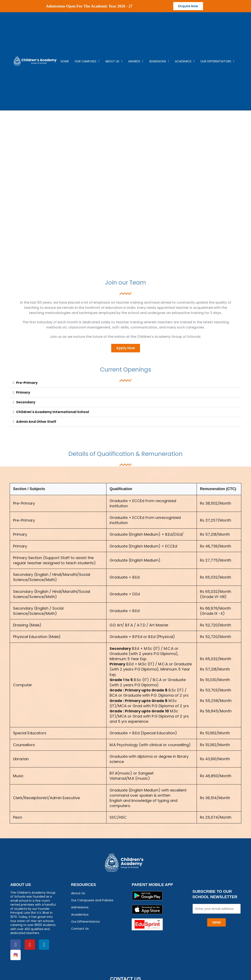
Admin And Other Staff (36, 423)
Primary (23, 393)
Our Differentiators (217, 62)
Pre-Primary (27, 384)
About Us (114, 62)
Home (65, 62)
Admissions (159, 62)
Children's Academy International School (53, 413)
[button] (125, 384)
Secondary (26, 403)
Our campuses (87, 62)
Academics (185, 62)
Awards (136, 62)
